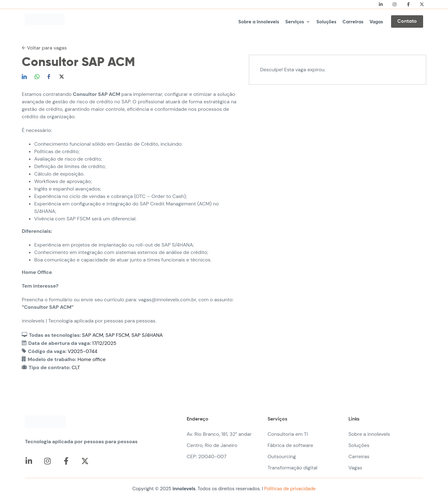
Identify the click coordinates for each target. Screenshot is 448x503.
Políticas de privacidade (289, 489)
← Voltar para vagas (44, 48)
